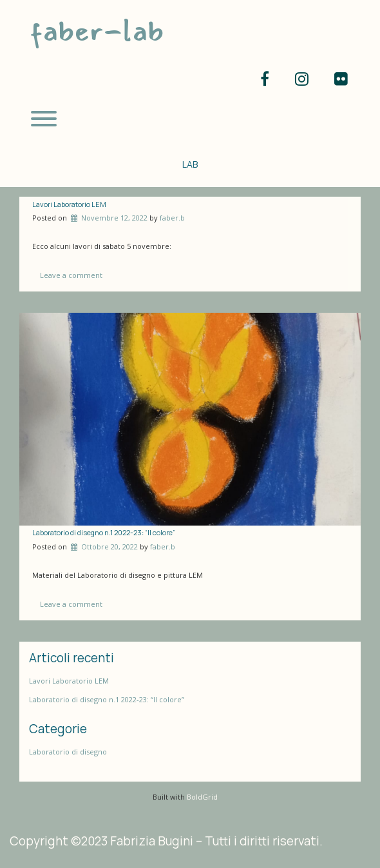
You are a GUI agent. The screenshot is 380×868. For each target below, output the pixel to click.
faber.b (172, 218)
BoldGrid (202, 797)
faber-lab (97, 31)
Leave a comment (71, 275)
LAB (190, 164)
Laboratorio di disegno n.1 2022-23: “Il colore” (104, 532)
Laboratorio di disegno (68, 752)
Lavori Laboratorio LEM (69, 204)
